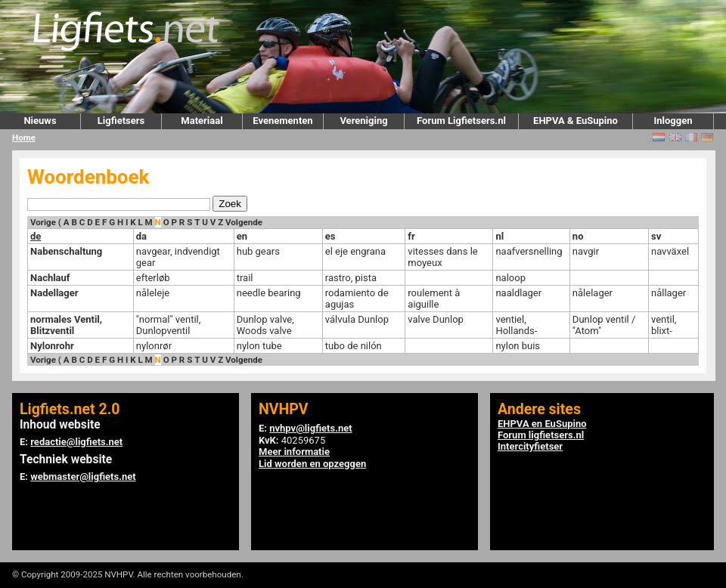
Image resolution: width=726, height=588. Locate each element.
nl (500, 236)
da (141, 236)
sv (656, 236)
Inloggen (673, 121)
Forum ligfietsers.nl (541, 435)
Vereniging (363, 121)
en (242, 236)
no (578, 236)
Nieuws (40, 121)
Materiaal (202, 121)
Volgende (244, 222)
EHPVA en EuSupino (542, 424)
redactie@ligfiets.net (76, 442)
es (330, 236)
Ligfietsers (121, 121)
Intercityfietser (530, 446)
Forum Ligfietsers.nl (461, 121)
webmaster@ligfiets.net (83, 477)
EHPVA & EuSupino (576, 121)
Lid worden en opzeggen (312, 464)
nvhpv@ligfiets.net (310, 428)
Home (24, 138)
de (36, 236)
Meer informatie (294, 452)
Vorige (43, 222)
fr (411, 236)
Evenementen (282, 121)
